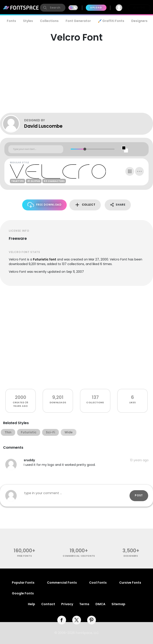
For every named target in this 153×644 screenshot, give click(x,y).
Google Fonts (23, 593)
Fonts (11, 21)
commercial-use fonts (79, 556)
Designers (139, 21)
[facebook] (62, 620)
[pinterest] (92, 620)
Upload (96, 8)
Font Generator (78, 21)
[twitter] (77, 620)
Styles (28, 21)
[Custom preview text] (36, 149)
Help (31, 604)
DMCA (100, 604)
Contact (48, 604)
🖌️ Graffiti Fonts (111, 21)
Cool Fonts (98, 583)
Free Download (44, 205)
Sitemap (118, 604)
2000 (21, 397)
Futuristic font (45, 259)
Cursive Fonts (130, 583)
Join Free (139, 8)
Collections (49, 21)
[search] (53, 8)
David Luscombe (43, 126)
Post (139, 495)
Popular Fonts (23, 583)
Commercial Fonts (62, 583)
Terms (84, 604)
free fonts (24, 556)
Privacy (67, 604)
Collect (85, 205)
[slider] (85, 149)
